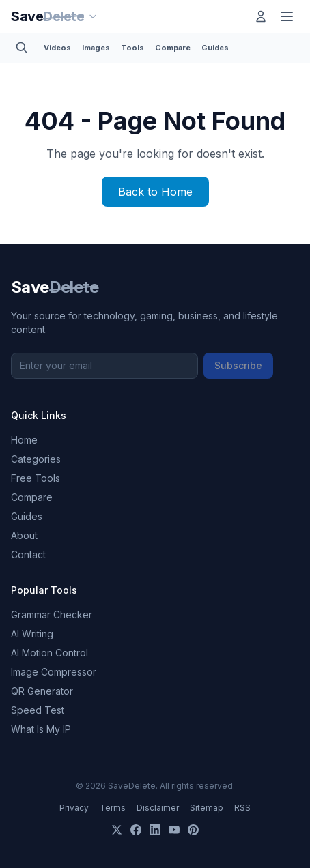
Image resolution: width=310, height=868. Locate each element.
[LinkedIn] (155, 830)
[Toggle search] (22, 48)
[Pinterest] (193, 830)
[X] (117, 830)
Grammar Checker (52, 614)
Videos (57, 48)
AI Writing (32, 634)
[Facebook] (136, 830)
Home (24, 440)
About (24, 535)
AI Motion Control (50, 653)
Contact (28, 554)
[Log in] (261, 16)
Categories (36, 459)
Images (96, 48)
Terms (113, 808)
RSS (242, 808)
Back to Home (155, 192)
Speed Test (38, 710)
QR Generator (42, 691)
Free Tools (36, 478)
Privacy (74, 808)
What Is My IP (41, 729)
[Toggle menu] (287, 16)
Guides (215, 48)
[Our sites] (93, 16)
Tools (132, 48)
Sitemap (207, 808)
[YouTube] (174, 830)
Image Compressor (54, 672)
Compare (173, 48)
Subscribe (238, 365)
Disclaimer (158, 808)
